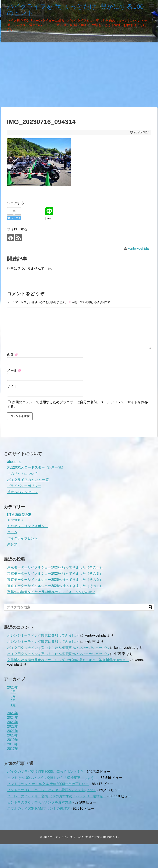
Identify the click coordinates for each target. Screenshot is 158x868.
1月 (13, 705)
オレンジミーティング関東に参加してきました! (43, 635)
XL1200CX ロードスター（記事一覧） (36, 467)
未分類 (12, 544)
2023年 (13, 722)
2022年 (13, 726)
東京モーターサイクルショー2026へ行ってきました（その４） (55, 567)
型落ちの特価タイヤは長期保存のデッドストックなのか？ (51, 592)
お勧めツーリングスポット (28, 526)
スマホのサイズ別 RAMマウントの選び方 (39, 808)
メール (14, 370)
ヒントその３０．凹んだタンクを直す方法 (39, 802)
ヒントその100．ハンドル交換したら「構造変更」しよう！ (52, 778)
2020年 (13, 735)
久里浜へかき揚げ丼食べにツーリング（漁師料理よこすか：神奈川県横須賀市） (68, 660)
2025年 (13, 713)
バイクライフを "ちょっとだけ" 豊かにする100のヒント (75, 10)
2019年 (13, 740)
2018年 (13, 744)
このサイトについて (22, 474)
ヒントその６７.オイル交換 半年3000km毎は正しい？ (48, 784)
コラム (12, 532)
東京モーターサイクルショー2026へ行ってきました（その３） (55, 573)
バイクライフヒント (22, 538)
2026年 (13, 687)
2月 (13, 701)
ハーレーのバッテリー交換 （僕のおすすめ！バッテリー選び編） (57, 796)
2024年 (13, 717)
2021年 (13, 731)
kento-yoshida (138, 248)
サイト (12, 386)
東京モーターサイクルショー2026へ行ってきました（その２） (55, 580)
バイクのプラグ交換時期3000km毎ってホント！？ (45, 772)
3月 (13, 696)
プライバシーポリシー (24, 486)
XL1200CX (15, 520)
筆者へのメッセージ (22, 492)
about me (14, 462)
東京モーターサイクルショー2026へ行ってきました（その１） (55, 586)
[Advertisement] (79, 74)
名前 (13, 355)
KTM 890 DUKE (19, 515)
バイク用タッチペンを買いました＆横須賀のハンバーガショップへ (58, 648)
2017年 (13, 749)
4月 (13, 692)
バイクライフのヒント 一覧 (28, 480)
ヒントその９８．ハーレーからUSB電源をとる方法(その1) (52, 790)
